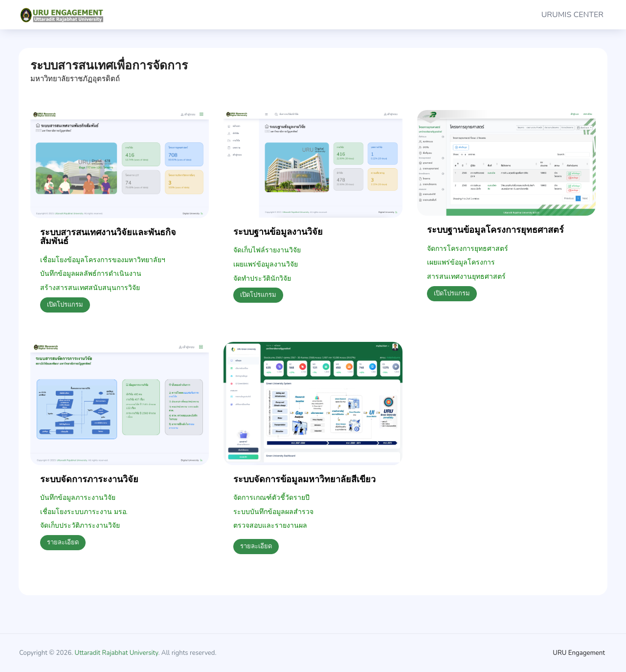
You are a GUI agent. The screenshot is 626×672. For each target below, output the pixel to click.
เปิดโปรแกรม (65, 305)
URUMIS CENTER (572, 15)
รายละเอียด (63, 542)
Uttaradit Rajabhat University (117, 653)
